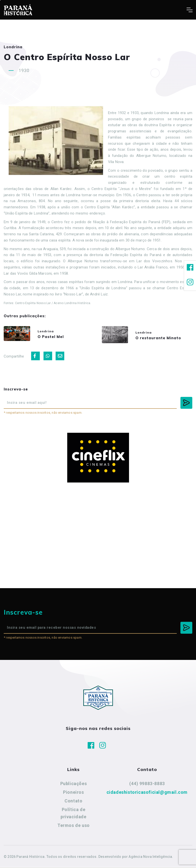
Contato (73, 802)
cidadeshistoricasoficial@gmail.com (147, 793)
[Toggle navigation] (189, 10)
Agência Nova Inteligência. (151, 858)
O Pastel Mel (54, 337)
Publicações (74, 785)
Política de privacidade (74, 814)
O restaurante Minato (162, 338)
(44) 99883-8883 (147, 785)
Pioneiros (73, 793)
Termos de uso (74, 826)
